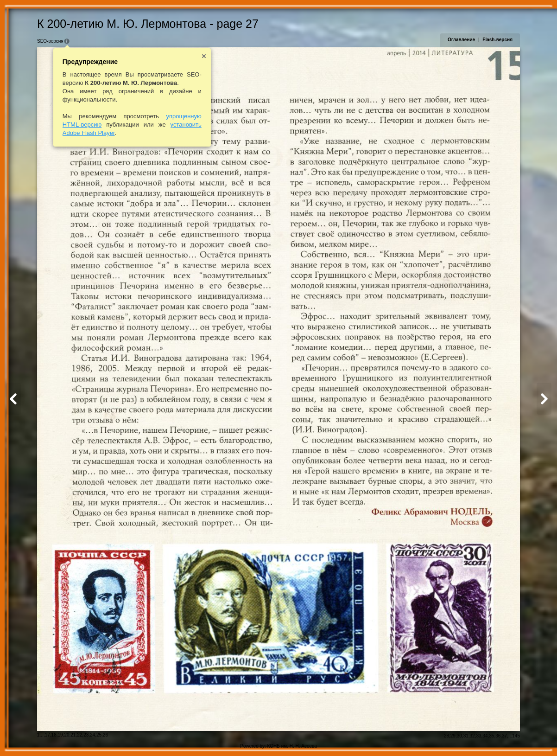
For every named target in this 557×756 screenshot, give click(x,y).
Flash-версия (497, 40)
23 (86, 735)
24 (92, 735)
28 (446, 736)
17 (47, 735)
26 (105, 735)
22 (79, 735)
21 (73, 735)
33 (478, 736)
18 (54, 735)
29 (453, 736)
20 (66, 735)
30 (459, 736)
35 (491, 736)
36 (498, 736)
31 (466, 736)
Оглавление (461, 40)
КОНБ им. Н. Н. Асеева (292, 746)
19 (60, 735)
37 (504, 736)
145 (516, 736)
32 (472, 736)
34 (485, 736)
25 (99, 735)
